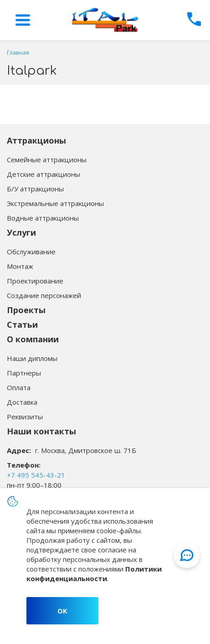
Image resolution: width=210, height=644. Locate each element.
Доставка (22, 402)
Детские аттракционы (44, 174)
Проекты (26, 310)
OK (62, 611)
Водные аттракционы (43, 218)
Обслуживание (31, 252)
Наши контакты (41, 431)
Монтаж (20, 266)
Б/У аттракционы (35, 189)
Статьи (22, 325)
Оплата (19, 387)
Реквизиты (25, 417)
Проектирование (35, 281)
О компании (33, 339)
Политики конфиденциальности (94, 574)
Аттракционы (36, 140)
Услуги (21, 232)
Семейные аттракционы (47, 160)
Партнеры (24, 373)
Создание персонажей (44, 295)
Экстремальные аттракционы (55, 203)
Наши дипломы (32, 358)
